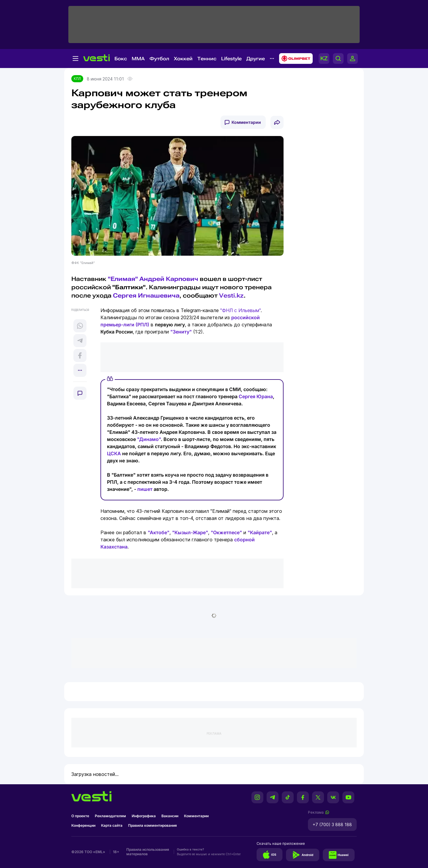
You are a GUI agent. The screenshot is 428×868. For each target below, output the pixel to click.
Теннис (207, 59)
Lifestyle (231, 59)
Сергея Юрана (256, 396)
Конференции (83, 825)
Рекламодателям (110, 816)
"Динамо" (149, 439)
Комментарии (246, 122)
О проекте (80, 816)
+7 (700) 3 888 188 (332, 824)
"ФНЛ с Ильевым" (240, 310)
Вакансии (170, 816)
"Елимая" (123, 279)
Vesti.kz (231, 295)
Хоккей (183, 59)
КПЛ (77, 79)
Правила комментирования (152, 825)
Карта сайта (112, 825)
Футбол (159, 59)
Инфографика (144, 816)
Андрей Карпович (169, 279)
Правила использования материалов (148, 852)
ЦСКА (114, 453)
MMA (138, 59)
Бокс (121, 59)
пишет (145, 489)
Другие (256, 59)
